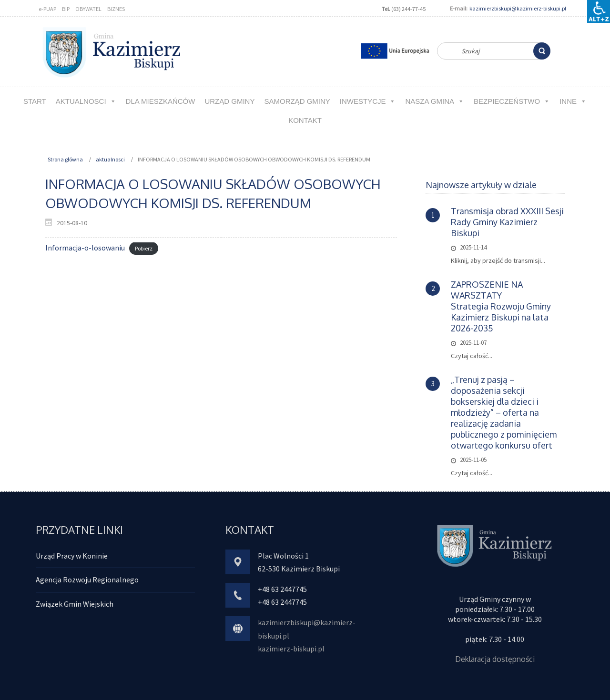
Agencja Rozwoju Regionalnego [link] (87, 580)
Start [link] (35, 101)
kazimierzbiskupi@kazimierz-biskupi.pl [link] (518, 8)
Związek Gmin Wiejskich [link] (75, 604)
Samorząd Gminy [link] (297, 101)
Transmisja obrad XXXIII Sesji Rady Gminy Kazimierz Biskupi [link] (507, 222)
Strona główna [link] (65, 159)
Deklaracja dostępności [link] (495, 659)
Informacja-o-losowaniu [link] (85, 248)
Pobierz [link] (144, 248)
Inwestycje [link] (368, 101)
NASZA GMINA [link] (435, 101)
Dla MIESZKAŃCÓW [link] (161, 101)
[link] (542, 51)
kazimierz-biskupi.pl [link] (291, 649)
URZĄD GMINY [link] (229, 101)
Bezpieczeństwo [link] (512, 101)
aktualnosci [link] (86, 101)
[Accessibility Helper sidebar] (599, 11)
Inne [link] (573, 101)
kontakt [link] (305, 120)
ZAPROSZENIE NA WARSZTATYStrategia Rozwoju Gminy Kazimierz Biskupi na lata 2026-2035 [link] (501, 306)
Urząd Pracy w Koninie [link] (72, 556)
